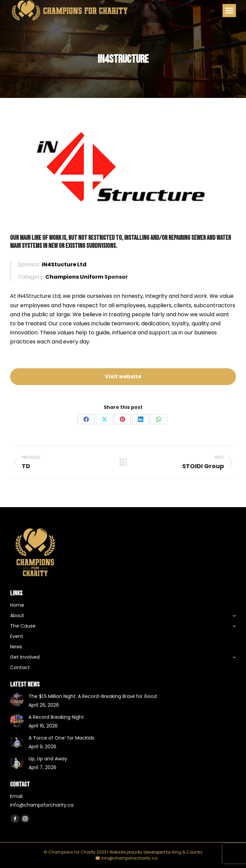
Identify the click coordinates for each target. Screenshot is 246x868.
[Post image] (17, 700)
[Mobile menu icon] (229, 11)
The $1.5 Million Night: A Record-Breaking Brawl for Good (93, 696)
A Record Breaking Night (56, 717)
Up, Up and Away (48, 759)
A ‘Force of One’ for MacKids (61, 738)
